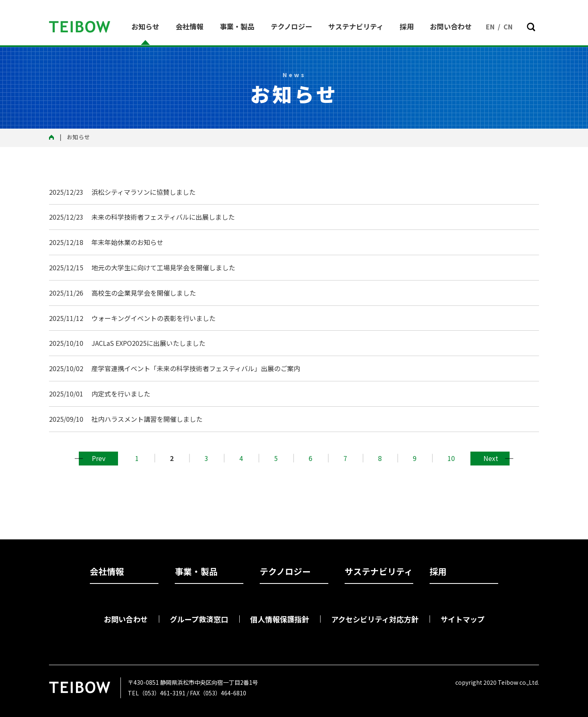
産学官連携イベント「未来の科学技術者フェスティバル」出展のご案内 (196, 368)
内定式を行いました (121, 394)
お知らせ (145, 26)
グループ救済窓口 (199, 619)
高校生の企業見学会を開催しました (144, 293)
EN (490, 27)
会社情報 (189, 26)
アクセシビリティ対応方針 (375, 619)
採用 (407, 26)
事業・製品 (237, 26)
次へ (490, 458)
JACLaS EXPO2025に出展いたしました (148, 343)
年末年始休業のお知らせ (127, 242)
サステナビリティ (356, 26)
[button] (531, 27)
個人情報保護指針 (280, 619)
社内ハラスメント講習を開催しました (147, 419)
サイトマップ (463, 619)
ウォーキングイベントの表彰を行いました (154, 318)
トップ (54, 138)
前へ (98, 458)
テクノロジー (291, 26)
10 (451, 458)
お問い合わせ (451, 26)
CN (508, 27)
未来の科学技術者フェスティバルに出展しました (163, 217)
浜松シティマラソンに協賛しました (144, 192)
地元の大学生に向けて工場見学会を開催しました (163, 267)
